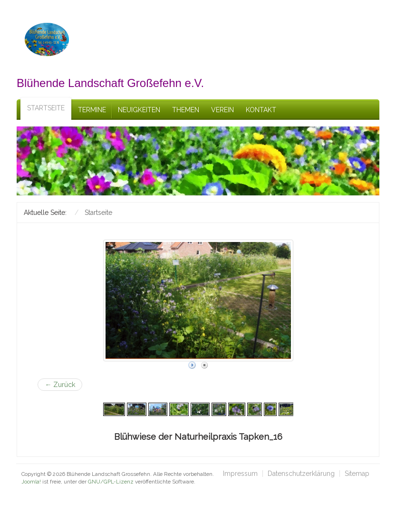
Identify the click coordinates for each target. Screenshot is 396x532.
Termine (92, 110)
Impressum (240, 474)
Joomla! (31, 482)
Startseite (46, 108)
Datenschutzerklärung (301, 474)
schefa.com (63, 489)
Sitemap (357, 474)
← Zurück (60, 385)
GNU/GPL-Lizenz (111, 482)
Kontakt (261, 110)
